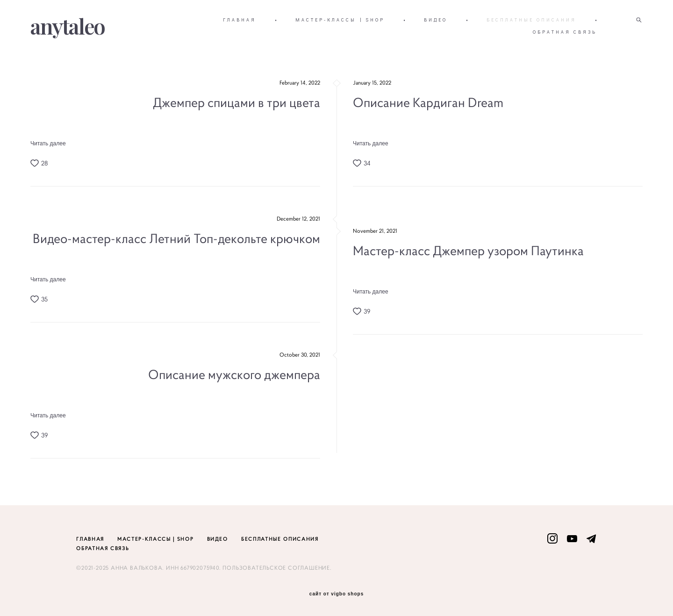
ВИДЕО (436, 20)
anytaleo (68, 26)
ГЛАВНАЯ (240, 20)
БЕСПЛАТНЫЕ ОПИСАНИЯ (531, 20)
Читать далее (48, 143)
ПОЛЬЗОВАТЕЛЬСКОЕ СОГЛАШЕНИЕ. (277, 568)
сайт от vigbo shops (337, 594)
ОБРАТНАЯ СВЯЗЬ (565, 32)
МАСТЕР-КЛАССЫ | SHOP (340, 20)
